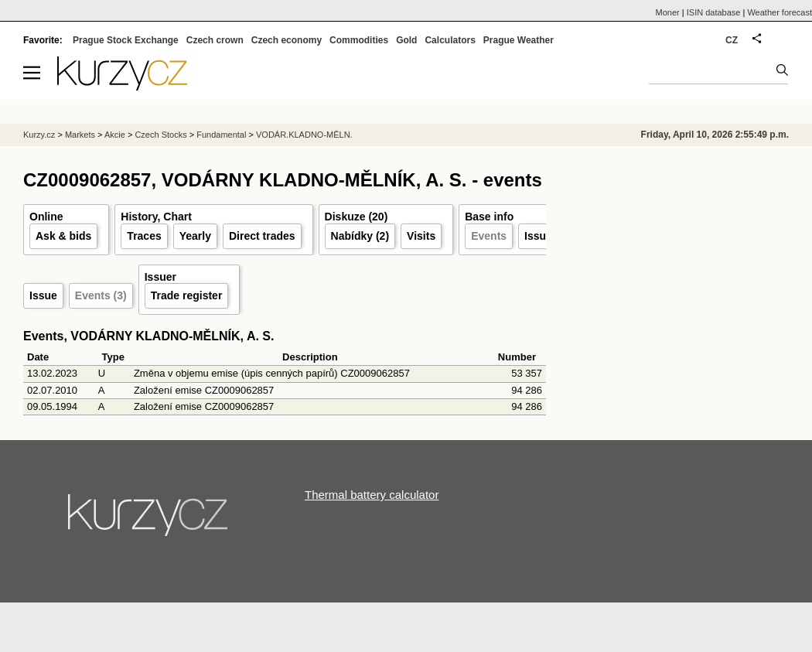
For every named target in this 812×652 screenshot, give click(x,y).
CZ (732, 40)
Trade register (187, 295)
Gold (406, 40)
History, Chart (156, 217)
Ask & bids (63, 236)
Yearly (195, 236)
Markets (80, 135)
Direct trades (262, 236)
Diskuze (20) (357, 217)
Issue (43, 295)
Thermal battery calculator (372, 495)
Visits (421, 236)
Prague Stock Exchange (126, 40)
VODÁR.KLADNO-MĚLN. (304, 135)
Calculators (450, 40)
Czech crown (215, 40)
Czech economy (287, 40)
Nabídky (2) (360, 236)
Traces (144, 236)
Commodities (359, 40)
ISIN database (714, 12)
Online (46, 217)
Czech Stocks (160, 135)
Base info (489, 217)
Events (489, 236)
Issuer (540, 236)
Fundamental (221, 135)
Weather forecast (780, 12)
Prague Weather (519, 40)
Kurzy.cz (39, 135)
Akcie (115, 135)
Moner (668, 12)
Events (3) (101, 295)
